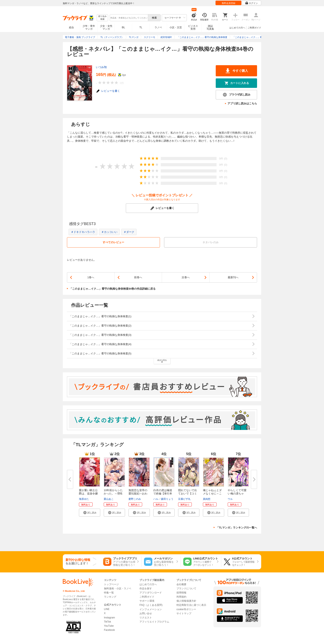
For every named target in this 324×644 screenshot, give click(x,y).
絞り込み (102, 18)
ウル (230, 499)
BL (124, 27)
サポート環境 (147, 601)
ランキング (110, 597)
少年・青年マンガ (89, 27)
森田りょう (167, 499)
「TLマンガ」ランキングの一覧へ (237, 528)
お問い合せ (146, 613)
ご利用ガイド (254, 28)
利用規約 (181, 597)
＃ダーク (129, 232)
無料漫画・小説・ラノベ (118, 589)
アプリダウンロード (151, 593)
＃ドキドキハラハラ (83, 232)
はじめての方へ (237, 28)
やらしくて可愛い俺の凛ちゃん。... (237, 494)
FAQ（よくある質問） (152, 605)
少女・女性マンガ (106, 27)
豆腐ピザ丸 (184, 499)
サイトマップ (184, 613)
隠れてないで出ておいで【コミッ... (188, 494)
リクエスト (146, 618)
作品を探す (146, 589)
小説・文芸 (176, 27)
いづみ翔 (101, 67)
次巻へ (186, 277)
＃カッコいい (109, 232)
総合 (71, 27)
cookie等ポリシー (186, 609)
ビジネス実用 (193, 27)
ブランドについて (186, 589)
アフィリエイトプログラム (154, 622)
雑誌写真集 (210, 27)
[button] (90, 513)
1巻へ (91, 277)
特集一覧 (109, 593)
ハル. (156, 499)
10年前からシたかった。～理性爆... (113, 494)
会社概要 (181, 584)
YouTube (109, 626)
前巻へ (138, 277)
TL (141, 27)
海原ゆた (84, 499)
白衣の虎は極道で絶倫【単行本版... (163, 494)
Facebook (109, 630)
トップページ (111, 584)
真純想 (207, 499)
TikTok (107, 622)
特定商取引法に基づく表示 (191, 605)
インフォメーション (151, 609)
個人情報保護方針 (186, 601)
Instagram (109, 618)
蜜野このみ (135, 499)
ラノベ (158, 27)
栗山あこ (109, 499)
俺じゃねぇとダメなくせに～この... (212, 494)
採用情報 (181, 593)
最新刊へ (233, 277)
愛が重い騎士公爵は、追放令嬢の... (88, 494)
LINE (107, 609)
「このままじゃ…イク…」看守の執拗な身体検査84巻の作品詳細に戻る (113, 289)
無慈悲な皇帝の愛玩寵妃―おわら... (138, 494)
